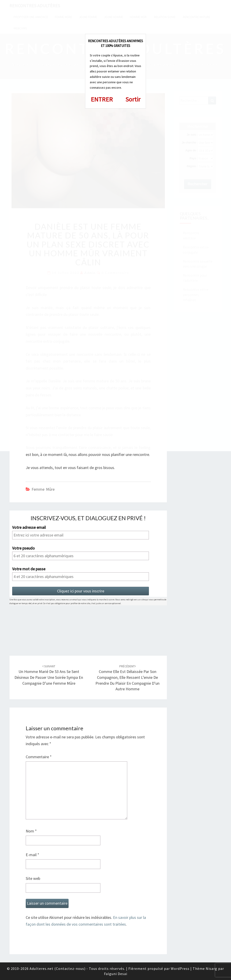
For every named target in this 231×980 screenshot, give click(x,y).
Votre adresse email (29, 527)
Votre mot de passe (29, 569)
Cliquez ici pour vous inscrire (81, 591)
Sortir (133, 99)
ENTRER (102, 99)
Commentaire (39, 757)
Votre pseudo (23, 548)
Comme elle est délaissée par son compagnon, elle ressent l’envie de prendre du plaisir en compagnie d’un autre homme (127, 678)
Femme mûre (43, 489)
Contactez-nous (70, 968)
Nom (31, 831)
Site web (33, 878)
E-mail (32, 855)
